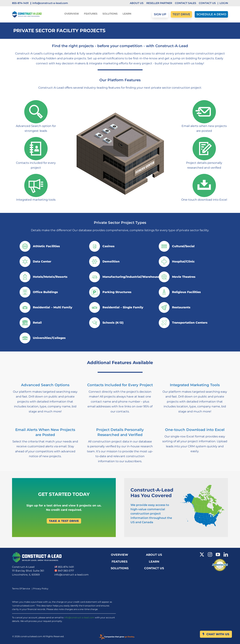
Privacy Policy (41, 589)
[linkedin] (226, 554)
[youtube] (218, 554)
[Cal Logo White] (37, 554)
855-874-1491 (64, 567)
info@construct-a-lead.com (71, 575)
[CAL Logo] (27, 13)
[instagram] (210, 554)
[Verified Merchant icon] (220, 560)
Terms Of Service (21, 589)
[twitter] (202, 554)
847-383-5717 (64, 571)
